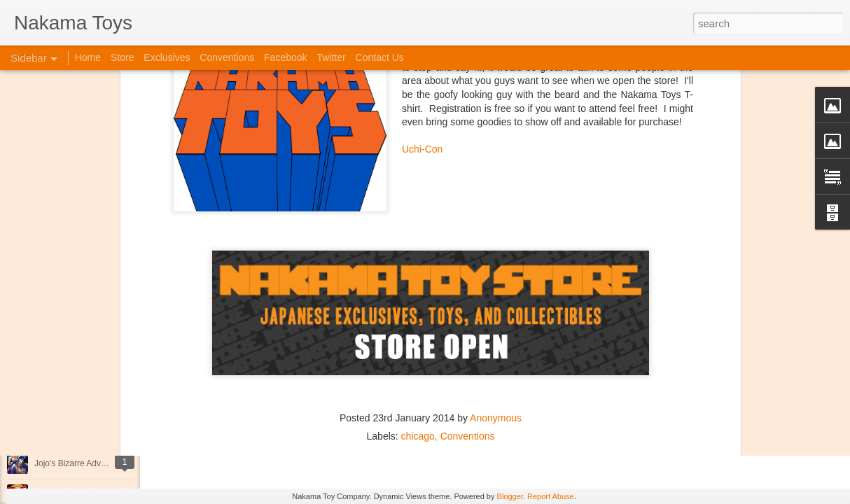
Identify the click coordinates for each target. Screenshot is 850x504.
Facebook (285, 57)
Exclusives (167, 57)
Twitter (331, 57)
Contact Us (380, 57)
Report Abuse (551, 496)
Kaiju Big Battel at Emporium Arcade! (103, 432)
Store (122, 57)
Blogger (510, 496)
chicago (418, 321)
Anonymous (496, 303)
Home (88, 57)
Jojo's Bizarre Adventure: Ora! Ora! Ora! (109, 463)
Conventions (468, 321)
